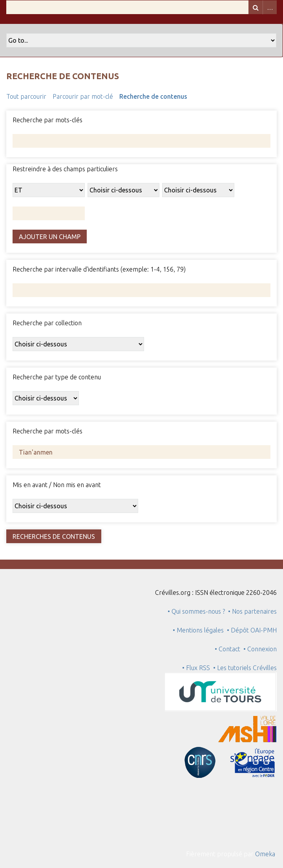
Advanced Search (270, 7)
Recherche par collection (47, 323)
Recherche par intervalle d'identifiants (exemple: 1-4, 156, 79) (99, 269)
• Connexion (260, 649)
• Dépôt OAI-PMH (252, 630)
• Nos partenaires (252, 611)
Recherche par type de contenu (57, 377)
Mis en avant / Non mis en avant (57, 485)
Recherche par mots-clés (47, 120)
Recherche (256, 7)
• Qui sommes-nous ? (196, 611)
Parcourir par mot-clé (83, 96)
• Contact (229, 649)
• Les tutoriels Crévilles (245, 668)
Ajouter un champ (50, 237)
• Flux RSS (196, 668)
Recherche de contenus (153, 96)
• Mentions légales (198, 630)
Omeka (265, 854)
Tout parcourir (26, 96)
